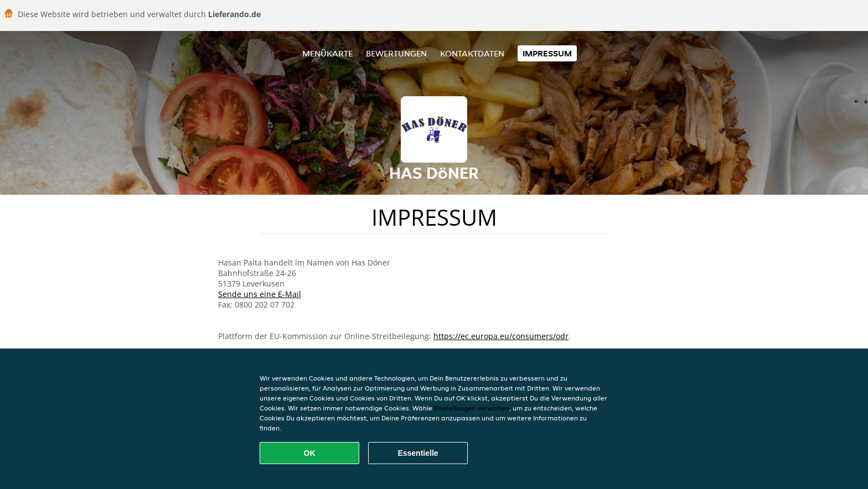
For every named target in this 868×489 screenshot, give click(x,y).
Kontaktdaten (472, 53)
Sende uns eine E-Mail (260, 294)
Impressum (547, 53)
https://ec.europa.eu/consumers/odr (501, 336)
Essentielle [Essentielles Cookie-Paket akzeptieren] (418, 453)
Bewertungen (396, 53)
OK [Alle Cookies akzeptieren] (310, 453)
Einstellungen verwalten (472, 408)
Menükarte (327, 53)
